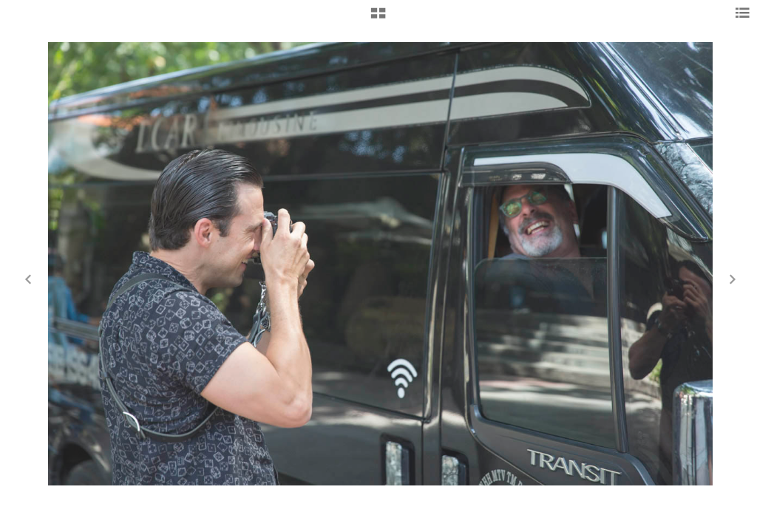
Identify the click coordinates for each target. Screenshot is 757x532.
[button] (378, 18)
